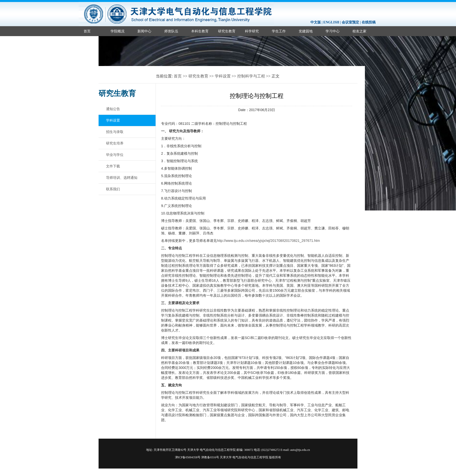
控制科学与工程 (251, 76)
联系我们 (113, 189)
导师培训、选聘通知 (122, 178)
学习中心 (333, 31)
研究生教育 (227, 31)
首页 (87, 31)
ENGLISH (331, 22)
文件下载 (113, 166)
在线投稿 (369, 22)
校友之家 (359, 31)
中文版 (316, 22)
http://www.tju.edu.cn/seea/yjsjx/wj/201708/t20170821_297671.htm (268, 241)
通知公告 (113, 109)
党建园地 (306, 31)
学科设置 (223, 76)
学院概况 (117, 31)
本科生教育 (200, 31)
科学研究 (252, 31)
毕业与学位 (115, 155)
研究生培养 (115, 143)
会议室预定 (350, 22)
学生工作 (279, 31)
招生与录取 (115, 132)
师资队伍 (171, 31)
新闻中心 (144, 31)
